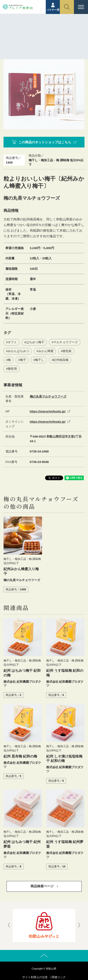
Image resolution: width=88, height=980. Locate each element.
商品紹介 (49, 32)
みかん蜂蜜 (46, 351)
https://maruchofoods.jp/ (48, 411)
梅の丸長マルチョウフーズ (48, 396)
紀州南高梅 (61, 360)
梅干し (40, 360)
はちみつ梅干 (35, 342)
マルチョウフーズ (65, 342)
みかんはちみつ (18, 351)
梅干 (23, 360)
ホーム (35, 32)
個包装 (67, 351)
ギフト (12, 342)
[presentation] (9, 925)
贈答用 (12, 369)
